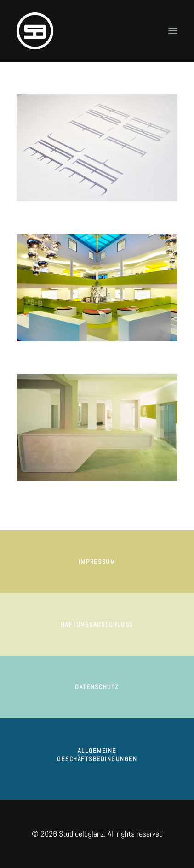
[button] (173, 31)
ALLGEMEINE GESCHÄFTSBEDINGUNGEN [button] (97, 755)
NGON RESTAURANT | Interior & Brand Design (69, 213)
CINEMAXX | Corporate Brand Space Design (67, 353)
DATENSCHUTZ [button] (97, 686)
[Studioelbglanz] (35, 31)
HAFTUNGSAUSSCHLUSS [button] (97, 624)
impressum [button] (97, 561)
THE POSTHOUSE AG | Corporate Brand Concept (72, 493)
